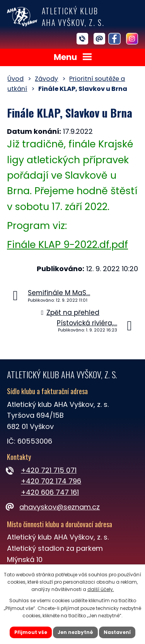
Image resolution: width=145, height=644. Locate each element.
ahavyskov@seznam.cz (53, 507)
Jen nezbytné (75, 632)
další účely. (101, 589)
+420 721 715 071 (49, 470)
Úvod (15, 79)
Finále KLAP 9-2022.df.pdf (67, 245)
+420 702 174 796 (51, 481)
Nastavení (117, 632)
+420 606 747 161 (50, 492)
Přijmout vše (31, 632)
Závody (46, 79)
